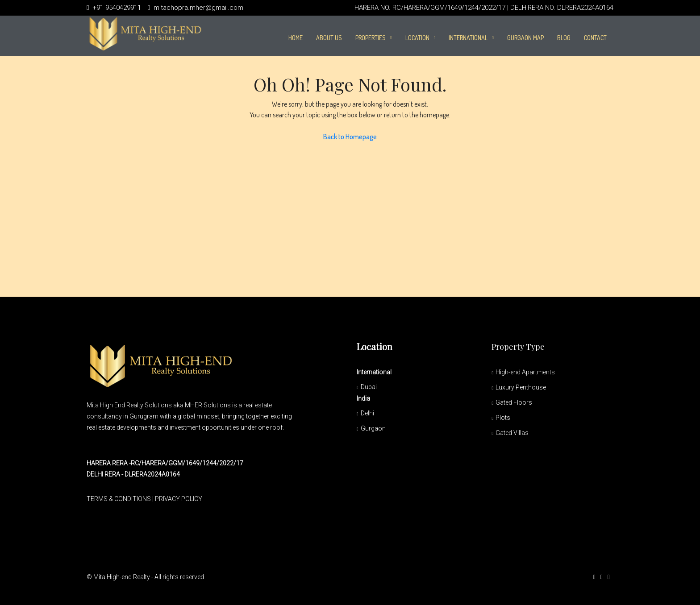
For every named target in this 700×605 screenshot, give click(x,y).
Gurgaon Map (525, 38)
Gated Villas (512, 433)
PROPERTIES (371, 38)
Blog (564, 38)
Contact (595, 38)
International (468, 38)
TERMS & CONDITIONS (119, 499)
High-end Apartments (525, 372)
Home (296, 38)
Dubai (369, 387)
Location (417, 38)
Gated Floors (514, 402)
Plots (503, 418)
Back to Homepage (350, 137)
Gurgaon (373, 428)
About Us (329, 38)
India (363, 398)
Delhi (367, 413)
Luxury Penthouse (521, 387)
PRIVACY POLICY (179, 499)
